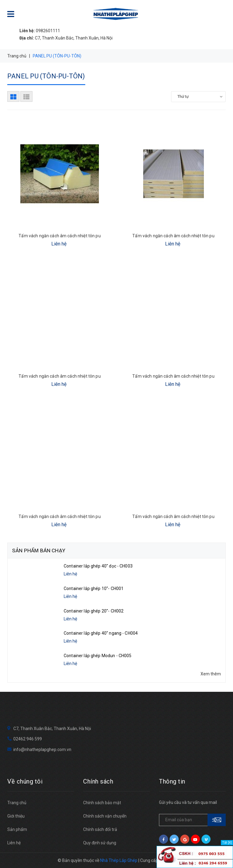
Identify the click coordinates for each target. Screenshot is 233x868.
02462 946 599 (28, 739)
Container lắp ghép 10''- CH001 (94, 588)
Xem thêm (211, 674)
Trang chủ (17, 803)
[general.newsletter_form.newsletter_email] (192, 820)
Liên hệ (14, 843)
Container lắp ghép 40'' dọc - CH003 (98, 566)
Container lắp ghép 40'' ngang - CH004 (101, 633)
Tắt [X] (227, 843)
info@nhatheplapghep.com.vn (42, 750)
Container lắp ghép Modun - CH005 (98, 656)
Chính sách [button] (98, 781)
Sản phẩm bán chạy (39, 551)
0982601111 (40, 31)
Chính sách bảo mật (102, 803)
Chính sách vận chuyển (105, 816)
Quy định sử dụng (100, 843)
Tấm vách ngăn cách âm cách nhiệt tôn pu (59, 236)
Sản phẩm (17, 829)
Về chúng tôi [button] (25, 781)
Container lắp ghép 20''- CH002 (94, 611)
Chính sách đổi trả (100, 829)
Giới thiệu (16, 816)
